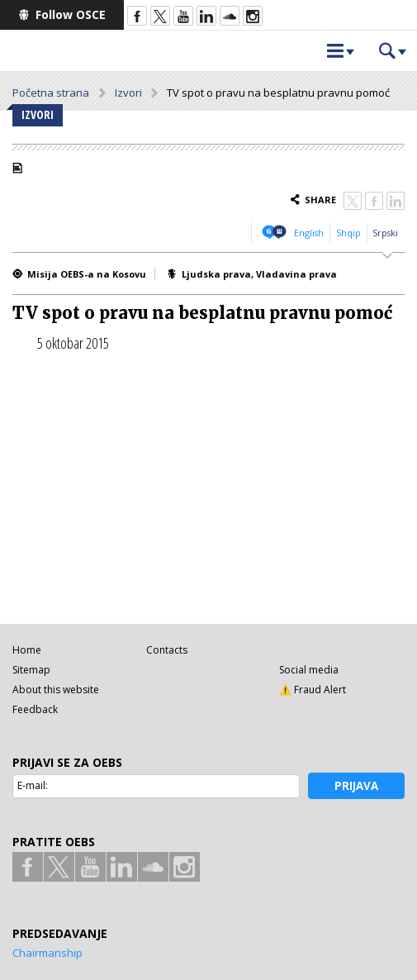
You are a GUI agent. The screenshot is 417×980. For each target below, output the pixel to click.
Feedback (35, 709)
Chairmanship (47, 953)
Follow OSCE (71, 14)
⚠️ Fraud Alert (313, 690)
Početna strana (51, 93)
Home (27, 650)
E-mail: (33, 785)
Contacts (167, 650)
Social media (309, 670)
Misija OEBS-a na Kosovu (87, 274)
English (309, 233)
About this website (56, 690)
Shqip (348, 233)
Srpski (385, 233)
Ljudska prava (216, 274)
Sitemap (31, 670)
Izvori (128, 93)
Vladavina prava (296, 274)
